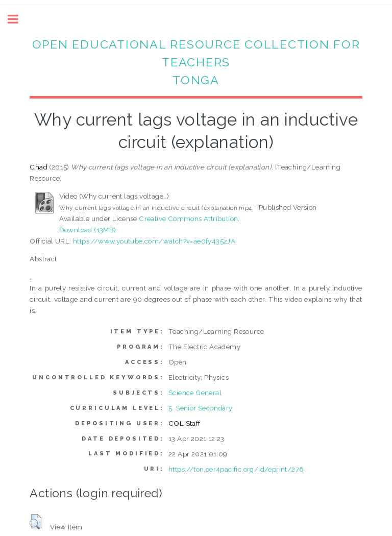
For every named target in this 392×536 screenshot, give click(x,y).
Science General (195, 393)
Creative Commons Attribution (188, 218)
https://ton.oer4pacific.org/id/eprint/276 (236, 469)
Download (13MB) (88, 230)
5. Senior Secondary (201, 408)
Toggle (18, 19)
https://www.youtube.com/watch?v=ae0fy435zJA (154, 241)
